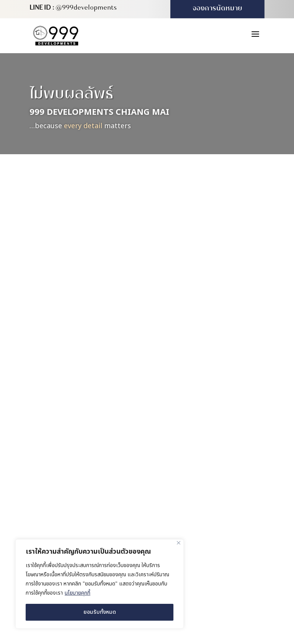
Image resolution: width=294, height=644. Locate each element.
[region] (100, 584)
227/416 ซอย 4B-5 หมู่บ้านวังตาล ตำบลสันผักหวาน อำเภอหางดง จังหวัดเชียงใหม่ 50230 (217, 480)
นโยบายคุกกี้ (78, 593)
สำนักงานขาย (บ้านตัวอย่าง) (210, 457)
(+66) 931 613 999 (197, 522)
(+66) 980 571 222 (197, 505)
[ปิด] (179, 543)
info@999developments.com (212, 538)
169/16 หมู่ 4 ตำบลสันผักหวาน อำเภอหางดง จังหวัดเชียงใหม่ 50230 (218, 438)
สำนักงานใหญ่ (191, 420)
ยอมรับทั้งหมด (100, 612)
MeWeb (246, 571)
